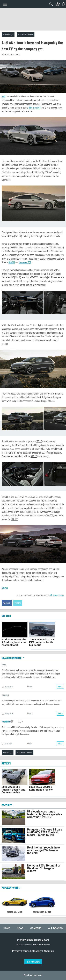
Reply (60, 686)
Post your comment (26, 34)
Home (7, 928)
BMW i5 (12, 262)
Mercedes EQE (25, 262)
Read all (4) (8, 752)
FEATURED (7, 805)
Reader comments (13, 658)
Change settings (57, 595)
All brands (55, 928)
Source (5, 588)
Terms (26, 951)
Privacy (16, 951)
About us (49, 951)
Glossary (36, 951)
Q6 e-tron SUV (35, 107)
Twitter (18, 603)
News (20, 928)
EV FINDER (33, 962)
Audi (4, 96)
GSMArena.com (42, 945)
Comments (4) (8, 34)
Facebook (7, 603)
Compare (36, 928)
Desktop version (33, 975)
